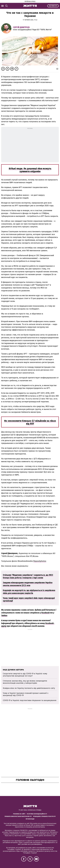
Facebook (45, 613)
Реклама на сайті (19, 814)
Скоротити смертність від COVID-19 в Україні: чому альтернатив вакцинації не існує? (25, 675)
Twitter (4, 616)
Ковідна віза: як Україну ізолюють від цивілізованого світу (29, 688)
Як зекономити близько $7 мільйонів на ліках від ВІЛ (30, 422)
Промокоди (30, 819)
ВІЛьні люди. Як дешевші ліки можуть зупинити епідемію (30, 170)
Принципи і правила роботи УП (44, 816)
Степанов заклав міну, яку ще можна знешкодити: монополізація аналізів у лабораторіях (25, 682)
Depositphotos (40, 561)
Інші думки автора (13, 670)
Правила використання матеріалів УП (18, 816)
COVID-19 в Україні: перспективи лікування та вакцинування (30, 700)
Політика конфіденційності (37, 814)
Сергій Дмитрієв (21, 27)
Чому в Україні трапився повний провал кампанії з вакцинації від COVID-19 (26, 694)
